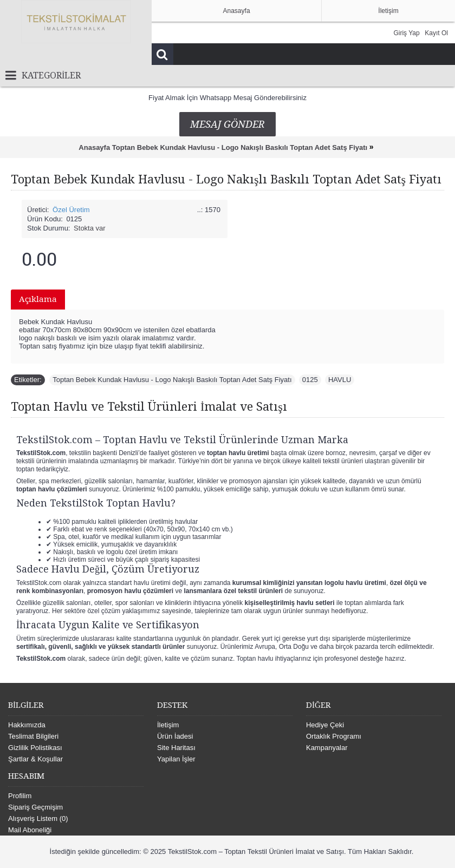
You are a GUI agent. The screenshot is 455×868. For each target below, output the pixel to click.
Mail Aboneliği (30, 830)
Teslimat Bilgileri (33, 736)
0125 (310, 380)
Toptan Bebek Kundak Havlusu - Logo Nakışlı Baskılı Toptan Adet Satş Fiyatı (172, 380)
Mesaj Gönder (227, 124)
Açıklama (38, 299)
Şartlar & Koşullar (35, 759)
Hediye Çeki (325, 725)
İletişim (168, 725)
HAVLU (340, 380)
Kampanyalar (327, 748)
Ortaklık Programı (334, 736)
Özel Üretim (71, 210)
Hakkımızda (27, 725)
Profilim (20, 796)
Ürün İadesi (175, 736)
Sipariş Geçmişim (35, 807)
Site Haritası (176, 748)
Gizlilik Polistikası (35, 748)
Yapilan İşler (176, 759)
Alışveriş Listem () (38, 818)
